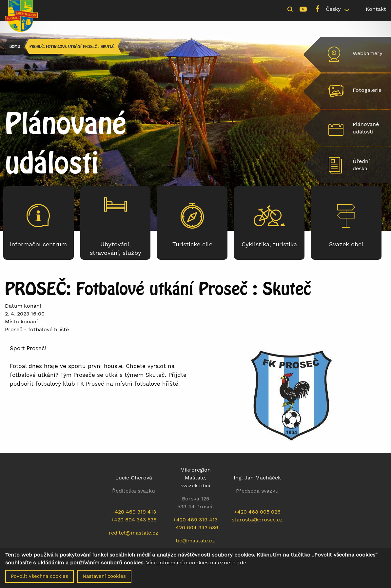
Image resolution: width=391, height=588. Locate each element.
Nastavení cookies (104, 576)
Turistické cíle (192, 244)
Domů (15, 46)
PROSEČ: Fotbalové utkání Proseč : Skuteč (72, 46)
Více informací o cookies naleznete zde (196, 563)
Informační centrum (38, 244)
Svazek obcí (346, 244)
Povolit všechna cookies (39, 576)
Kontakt (376, 9)
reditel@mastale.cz (134, 533)
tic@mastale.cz (195, 541)
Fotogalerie (367, 90)
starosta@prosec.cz (257, 520)
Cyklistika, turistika (269, 244)
